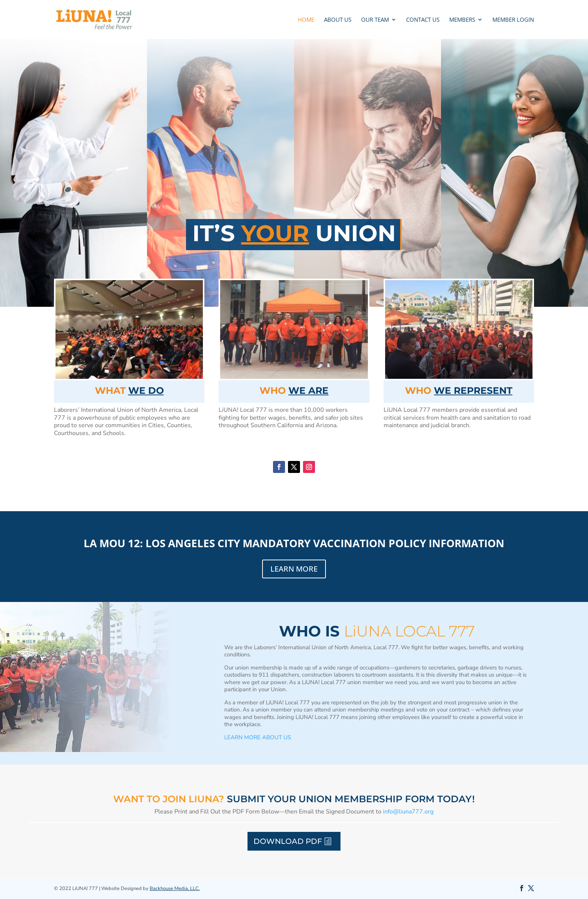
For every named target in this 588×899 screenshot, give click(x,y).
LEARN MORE (294, 569)
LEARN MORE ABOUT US (258, 737)
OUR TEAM (375, 20)
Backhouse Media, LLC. (175, 888)
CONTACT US (423, 20)
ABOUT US (338, 20)
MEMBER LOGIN (513, 20)
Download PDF (288, 841)
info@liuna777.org (408, 812)
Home (306, 20)
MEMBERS (462, 20)
